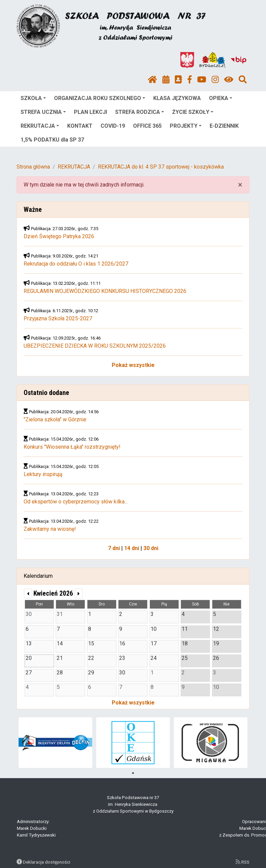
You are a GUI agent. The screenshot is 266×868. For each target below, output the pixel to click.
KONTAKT (80, 126)
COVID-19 (113, 126)
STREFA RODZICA (140, 112)
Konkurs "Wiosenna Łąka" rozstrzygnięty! (72, 447)
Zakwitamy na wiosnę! (50, 529)
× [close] (240, 185)
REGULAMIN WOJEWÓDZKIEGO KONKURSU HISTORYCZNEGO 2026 (105, 291)
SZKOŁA (33, 98)
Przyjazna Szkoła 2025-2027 (58, 318)
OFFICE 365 (147, 126)
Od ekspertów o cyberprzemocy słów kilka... (76, 502)
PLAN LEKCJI (90, 112)
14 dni (132, 548)
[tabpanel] (56, 743)
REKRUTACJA (40, 126)
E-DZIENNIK (224, 126)
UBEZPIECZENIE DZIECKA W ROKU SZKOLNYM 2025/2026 (95, 346)
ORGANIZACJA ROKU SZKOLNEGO (100, 98)
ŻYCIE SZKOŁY (193, 112)
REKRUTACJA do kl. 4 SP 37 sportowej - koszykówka (161, 167)
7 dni (114, 548)
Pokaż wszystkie (133, 365)
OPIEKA (221, 98)
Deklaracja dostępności (47, 862)
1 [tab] (133, 773)
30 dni (151, 548)
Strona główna (33, 167)
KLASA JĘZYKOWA (177, 98)
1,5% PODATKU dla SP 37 (52, 140)
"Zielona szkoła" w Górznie (55, 419)
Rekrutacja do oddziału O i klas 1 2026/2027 (76, 264)
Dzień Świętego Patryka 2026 (59, 236)
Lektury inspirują (43, 474)
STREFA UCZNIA (43, 112)
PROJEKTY (186, 126)
